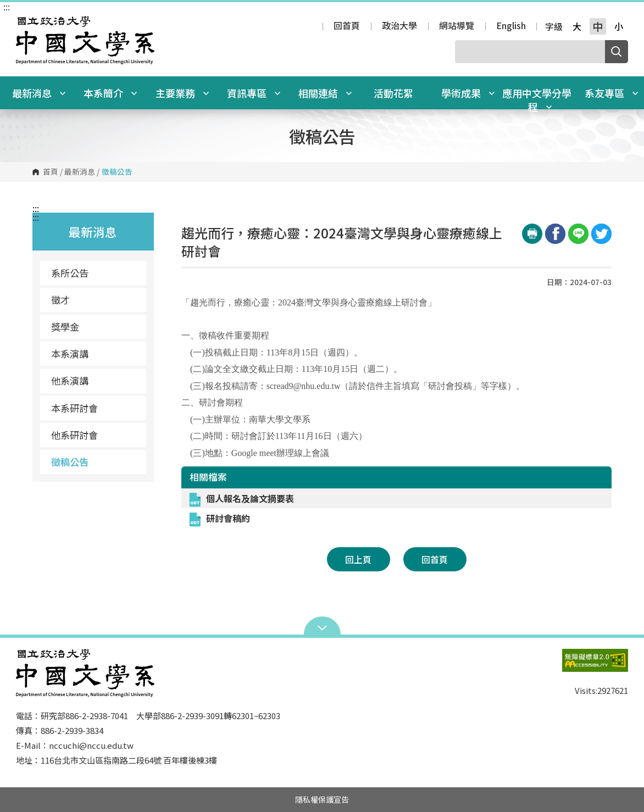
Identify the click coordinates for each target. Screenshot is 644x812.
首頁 (51, 172)
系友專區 (612, 93)
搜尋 (617, 52)
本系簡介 (110, 93)
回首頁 (347, 26)
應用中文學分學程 (537, 100)
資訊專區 (254, 93)
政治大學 (399, 26)
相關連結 (325, 93)
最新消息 (39, 93)
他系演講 (70, 380)
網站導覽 (457, 26)
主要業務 (182, 93)
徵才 (60, 300)
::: (7, 7)
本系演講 (70, 354)
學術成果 (468, 93)
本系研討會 (74, 408)
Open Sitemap (322, 627)
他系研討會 (74, 435)
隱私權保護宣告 (322, 799)
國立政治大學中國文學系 (27, 24)
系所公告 (70, 273)
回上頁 (358, 559)
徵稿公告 (70, 462)
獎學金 (65, 327)
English (511, 26)
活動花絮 (393, 93)
